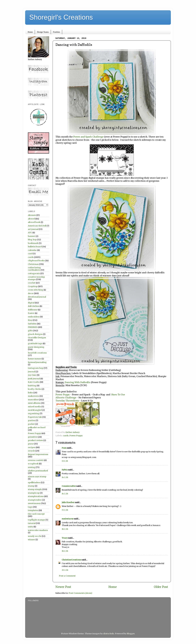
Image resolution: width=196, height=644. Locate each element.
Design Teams (43, 32)
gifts (30, 331)
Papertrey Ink (35, 417)
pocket (31, 424)
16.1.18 (65, 529)
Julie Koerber (68, 502)
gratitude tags (35, 343)
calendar (32, 250)
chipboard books (36, 261)
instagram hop (36, 368)
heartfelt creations (37, 353)
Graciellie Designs (37, 338)
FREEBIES (33, 327)
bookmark (33, 243)
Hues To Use (118, 395)
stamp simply (35, 489)
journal (31, 372)
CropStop (33, 286)
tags (30, 507)
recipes (32, 447)
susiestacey (68, 519)
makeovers (33, 396)
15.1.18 (65, 510)
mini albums (34, 403)
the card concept (36, 514)
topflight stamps (36, 520)
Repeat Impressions (38, 454)
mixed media (34, 407)
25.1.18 (65, 570)
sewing (32, 467)
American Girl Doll (37, 226)
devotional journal (37, 297)
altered (31, 219)
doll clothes (34, 306)
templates (33, 510)
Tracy (65, 538)
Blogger (131, 634)
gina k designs (35, 334)
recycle (31, 451)
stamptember (35, 500)
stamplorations (36, 496)
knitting (32, 386)
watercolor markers (38, 530)
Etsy (30, 320)
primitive (33, 437)
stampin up (34, 493)
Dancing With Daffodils (78, 382)
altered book (34, 222)
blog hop (32, 240)
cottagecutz (34, 273)
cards (66, 436)
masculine (33, 400)
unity (31, 527)
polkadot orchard (37, 427)
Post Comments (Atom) (80, 593)
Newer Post (63, 587)
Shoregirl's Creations (61, 17)
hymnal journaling (37, 362)
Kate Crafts (34, 382)
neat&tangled (35, 410)
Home (30, 32)
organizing (34, 413)
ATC (30, 233)
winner (31, 540)
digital (31, 303)
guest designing (36, 347)
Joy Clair (32, 375)
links (30, 393)
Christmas (33, 264)
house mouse (34, 359)
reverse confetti (36, 460)
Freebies (56, 32)
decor (31, 293)
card (30, 254)
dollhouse (33, 310)
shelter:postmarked (38, 471)
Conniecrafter (69, 486)
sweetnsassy (34, 503)
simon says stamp (37, 477)
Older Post (161, 587)
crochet (32, 283)
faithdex (32, 324)
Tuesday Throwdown (67, 401)
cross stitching (36, 290)
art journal (33, 229)
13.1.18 (65, 461)
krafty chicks (34, 389)
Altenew (32, 215)
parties (32, 420)
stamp (31, 486)
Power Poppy (63, 395)
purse (31, 444)
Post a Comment (67, 576)
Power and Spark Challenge (88, 137)
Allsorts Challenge (66, 398)
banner (32, 236)
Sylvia (65, 470)
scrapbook (33, 464)
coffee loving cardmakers (34, 269)
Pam (64, 448)
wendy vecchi (35, 536)
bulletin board (35, 247)
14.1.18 (65, 477)
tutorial (32, 523)
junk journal (34, 379)
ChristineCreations (71, 560)
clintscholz (108, 634)
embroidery (34, 317)
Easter (31, 313)
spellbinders (34, 482)
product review (35, 440)
